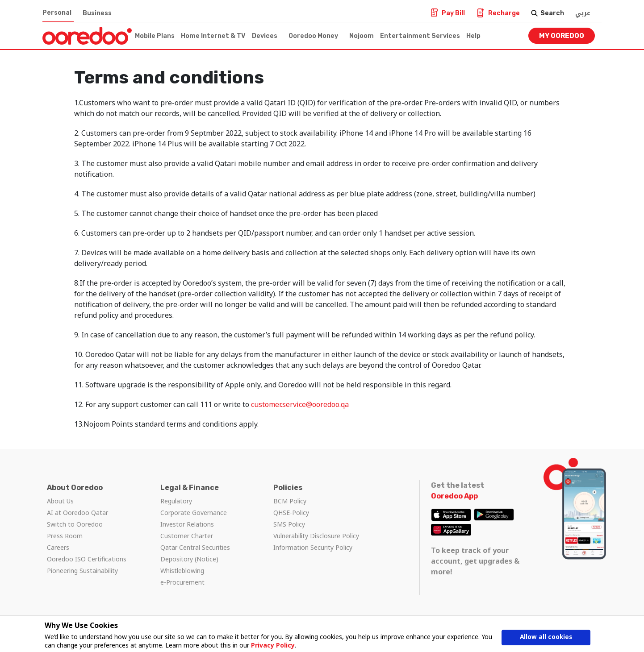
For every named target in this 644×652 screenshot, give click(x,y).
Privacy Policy (272, 645)
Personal (57, 13)
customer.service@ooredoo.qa (300, 404)
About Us (60, 501)
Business (97, 13)
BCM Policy (290, 501)
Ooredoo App (454, 496)
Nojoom (362, 36)
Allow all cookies (546, 637)
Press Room (65, 536)
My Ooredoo (562, 36)
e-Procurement (182, 582)
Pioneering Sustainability (82, 571)
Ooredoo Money (313, 36)
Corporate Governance (194, 513)
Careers (58, 547)
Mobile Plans (155, 36)
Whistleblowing (182, 571)
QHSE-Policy (291, 513)
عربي (583, 13)
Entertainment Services (420, 36)
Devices (265, 36)
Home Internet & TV (213, 36)
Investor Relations (187, 524)
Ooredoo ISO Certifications (87, 559)
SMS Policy (289, 524)
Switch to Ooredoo (75, 524)
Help (473, 36)
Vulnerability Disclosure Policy (316, 536)
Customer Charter (187, 536)
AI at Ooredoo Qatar (77, 513)
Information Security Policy (313, 547)
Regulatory (176, 501)
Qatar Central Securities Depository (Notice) (195, 553)
